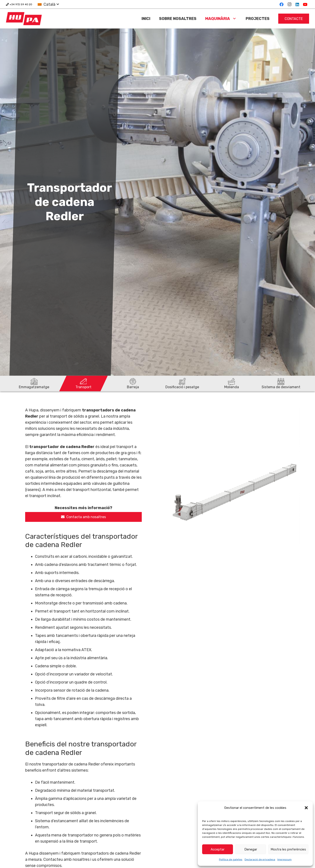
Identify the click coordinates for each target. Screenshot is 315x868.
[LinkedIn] (297, 4)
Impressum (284, 859)
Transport (83, 387)
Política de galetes (231, 859)
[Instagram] (289, 4)
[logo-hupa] (24, 19)
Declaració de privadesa (260, 859)
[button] (306, 808)
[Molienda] (232, 384)
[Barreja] (133, 384)
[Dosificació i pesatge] (182, 384)
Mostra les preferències (288, 849)
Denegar (251, 849)
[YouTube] (305, 4)
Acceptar (218, 849)
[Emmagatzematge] (34, 384)
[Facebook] (282, 4)
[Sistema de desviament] (281, 384)
